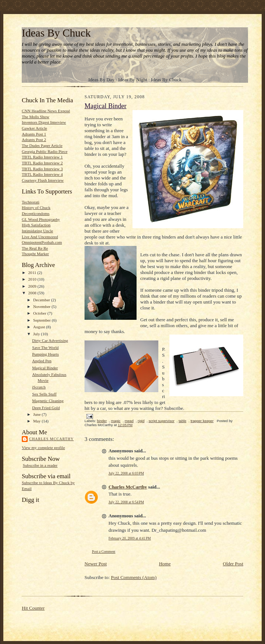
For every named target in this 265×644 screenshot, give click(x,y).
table (183, 421)
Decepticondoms (36, 213)
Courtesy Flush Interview (43, 180)
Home (165, 564)
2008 (33, 293)
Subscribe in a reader (40, 465)
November (42, 306)
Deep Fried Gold (46, 408)
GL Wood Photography (41, 219)
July (37, 334)
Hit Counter (33, 608)
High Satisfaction (36, 225)
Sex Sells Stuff (44, 394)
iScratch (39, 387)
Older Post (233, 564)
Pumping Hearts (45, 354)
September (43, 320)
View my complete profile (43, 448)
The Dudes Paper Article (42, 145)
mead (129, 421)
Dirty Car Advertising (50, 340)
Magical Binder (45, 368)
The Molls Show (35, 117)
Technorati (31, 202)
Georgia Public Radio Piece (45, 151)
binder (102, 421)
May (37, 421)
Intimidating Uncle (37, 231)
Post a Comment (104, 551)
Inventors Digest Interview (44, 122)
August (40, 327)
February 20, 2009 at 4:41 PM (130, 538)
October (40, 313)
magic (116, 421)
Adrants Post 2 (34, 140)
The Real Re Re (35, 248)
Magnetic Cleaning (48, 401)
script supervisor (162, 421)
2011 (33, 273)
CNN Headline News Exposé (46, 111)
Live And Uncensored (40, 237)
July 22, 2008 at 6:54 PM (126, 502)
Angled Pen (42, 361)
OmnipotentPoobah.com (42, 242)
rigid (141, 421)
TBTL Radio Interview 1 (42, 157)
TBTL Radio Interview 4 (42, 174)
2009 (33, 286)
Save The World (45, 347)
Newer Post (96, 564)
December (42, 300)
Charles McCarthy (51, 439)
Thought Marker (35, 254)
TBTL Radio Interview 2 (42, 163)
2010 (33, 279)
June (37, 414)
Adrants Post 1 (34, 134)
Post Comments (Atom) (134, 577)
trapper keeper (202, 421)
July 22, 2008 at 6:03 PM (126, 473)
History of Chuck (36, 208)
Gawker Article (35, 128)
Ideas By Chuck (56, 33)
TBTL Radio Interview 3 (42, 169)
